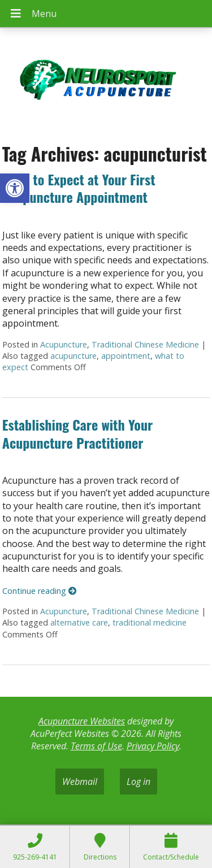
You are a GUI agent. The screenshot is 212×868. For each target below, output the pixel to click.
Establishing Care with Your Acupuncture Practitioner (77, 433)
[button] (15, 188)
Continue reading (39, 591)
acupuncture (73, 356)
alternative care (79, 622)
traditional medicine (150, 622)
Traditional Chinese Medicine (145, 344)
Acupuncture (64, 344)
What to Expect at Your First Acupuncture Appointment (79, 188)
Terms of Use (96, 746)
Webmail (80, 782)
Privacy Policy (153, 746)
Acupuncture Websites (82, 721)
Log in (139, 782)
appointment (126, 356)
